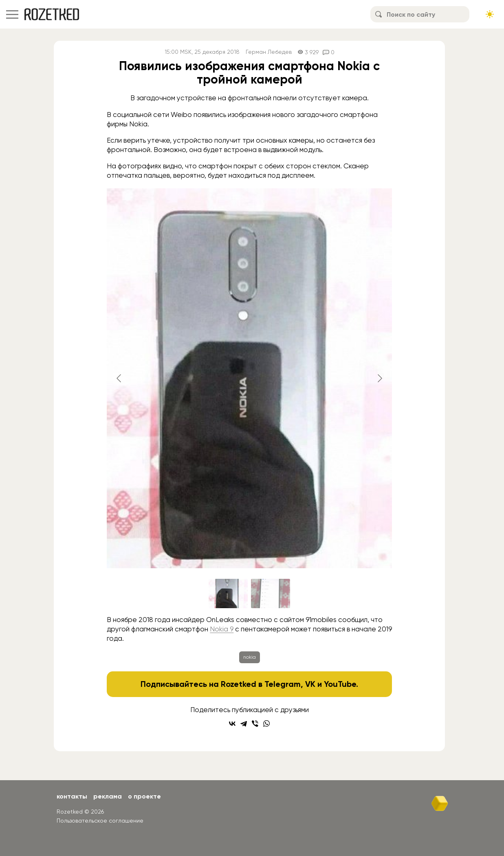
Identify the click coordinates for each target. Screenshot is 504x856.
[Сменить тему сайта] (490, 14)
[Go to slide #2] (271, 593)
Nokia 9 (222, 629)
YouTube (340, 684)
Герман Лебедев (269, 52)
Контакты (72, 796)
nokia (250, 657)
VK (310, 684)
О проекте (144, 796)
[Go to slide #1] (228, 593)
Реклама (108, 796)
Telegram (283, 684)
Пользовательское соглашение (100, 821)
